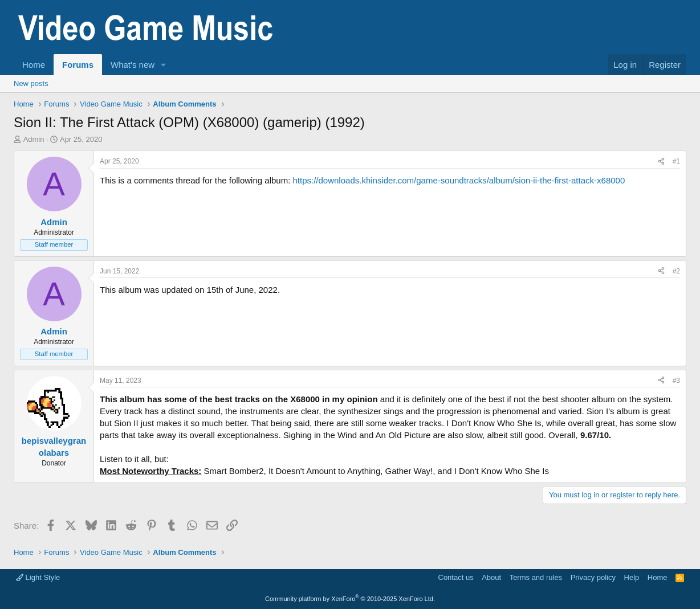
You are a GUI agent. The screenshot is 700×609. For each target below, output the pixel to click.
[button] (164, 65)
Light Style (38, 577)
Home (34, 65)
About (491, 577)
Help (632, 577)
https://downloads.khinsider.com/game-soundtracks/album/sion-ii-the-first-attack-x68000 (459, 180)
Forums (78, 65)
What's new (133, 65)
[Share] (661, 162)
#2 (676, 271)
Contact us (456, 577)
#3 (676, 381)
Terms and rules (536, 577)
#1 (676, 161)
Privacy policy (593, 577)
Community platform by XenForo (350, 599)
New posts (31, 83)
